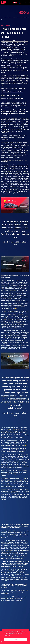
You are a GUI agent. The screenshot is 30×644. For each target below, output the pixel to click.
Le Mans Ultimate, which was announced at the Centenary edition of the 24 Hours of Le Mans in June (15, 43)
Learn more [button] (7, 635)
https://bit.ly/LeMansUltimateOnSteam (12, 92)
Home (2, 18)
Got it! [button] (15, 639)
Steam (15, 3)
